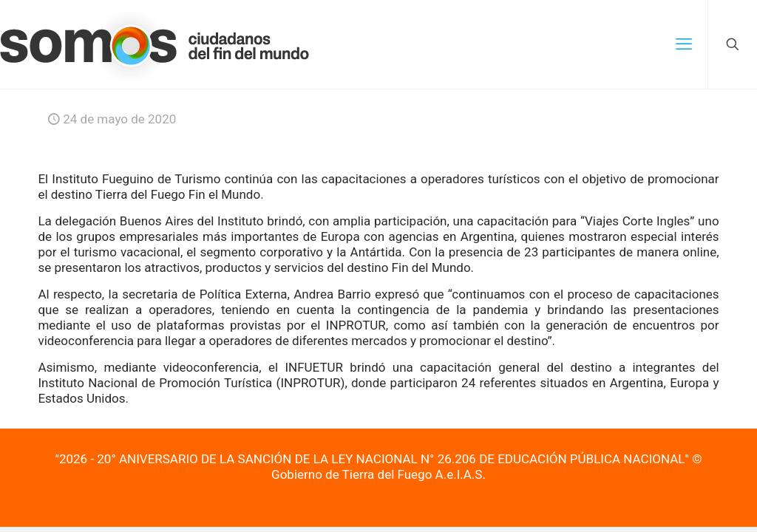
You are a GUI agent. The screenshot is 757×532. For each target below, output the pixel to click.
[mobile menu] (684, 44)
